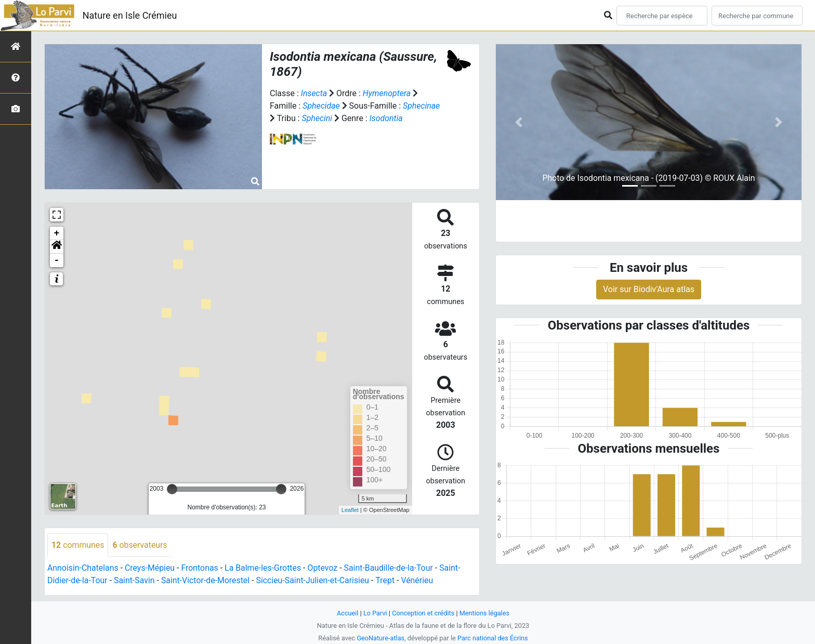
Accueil (347, 613)
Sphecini (317, 118)
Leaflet (350, 510)
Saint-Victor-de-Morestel (207, 581)
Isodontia (386, 118)
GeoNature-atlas (380, 638)
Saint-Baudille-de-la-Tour (391, 568)
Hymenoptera (387, 93)
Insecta (314, 93)
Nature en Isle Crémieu (130, 15)
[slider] (172, 489)
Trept (387, 581)
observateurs (140, 545)
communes (78, 545)
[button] (57, 247)
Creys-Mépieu (150, 568)
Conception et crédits (423, 613)
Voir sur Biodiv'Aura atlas (649, 289)
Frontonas (201, 568)
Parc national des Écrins (493, 638)
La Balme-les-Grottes (265, 568)
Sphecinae (422, 106)
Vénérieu (420, 581)
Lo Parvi (375, 613)
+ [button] (57, 233)
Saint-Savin (135, 581)
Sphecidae (321, 106)
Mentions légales (485, 613)
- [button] (57, 260)
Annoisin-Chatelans (83, 568)
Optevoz (324, 568)
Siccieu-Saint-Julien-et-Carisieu (315, 581)
